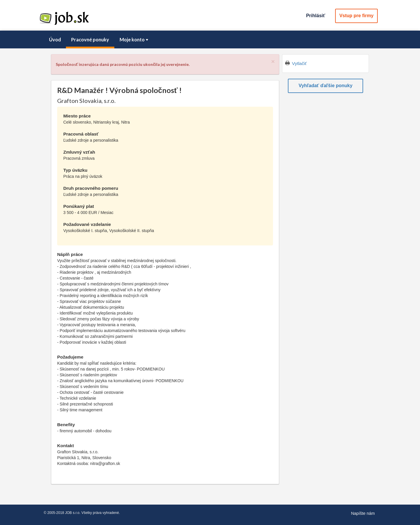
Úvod (55, 39)
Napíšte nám (363, 513)
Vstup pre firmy (356, 16)
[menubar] (210, 40)
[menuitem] (55, 40)
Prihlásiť (315, 16)
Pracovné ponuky (90, 39)
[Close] (273, 61)
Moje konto (134, 39)
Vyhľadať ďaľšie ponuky (326, 86)
